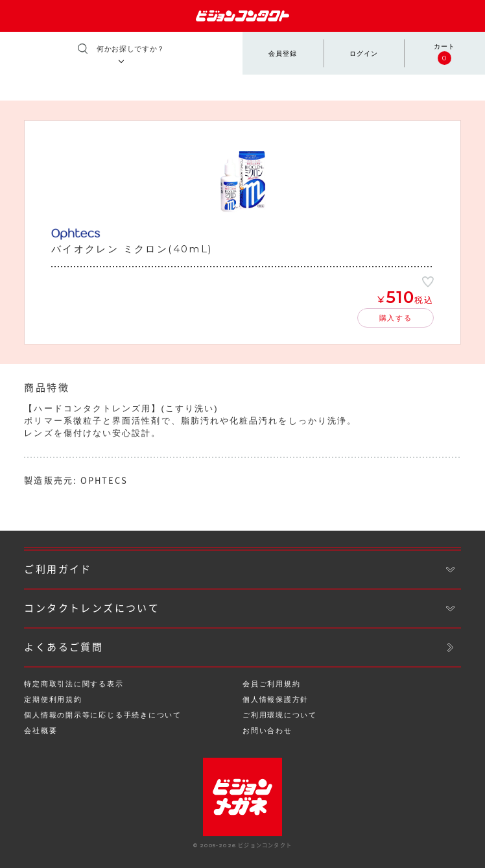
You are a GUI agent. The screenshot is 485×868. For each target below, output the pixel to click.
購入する (396, 318)
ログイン (364, 54)
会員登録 (283, 54)
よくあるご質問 (64, 647)
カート (444, 54)
